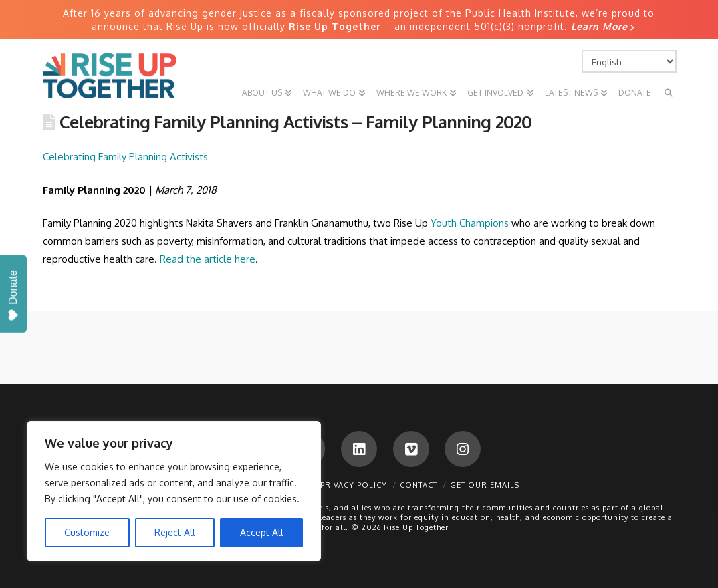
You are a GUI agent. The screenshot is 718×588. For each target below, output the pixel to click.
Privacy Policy (354, 485)
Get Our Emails (485, 485)
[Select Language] (629, 61)
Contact (418, 485)
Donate (13, 296)
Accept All (262, 532)
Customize (87, 532)
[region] (174, 491)
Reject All (175, 532)
